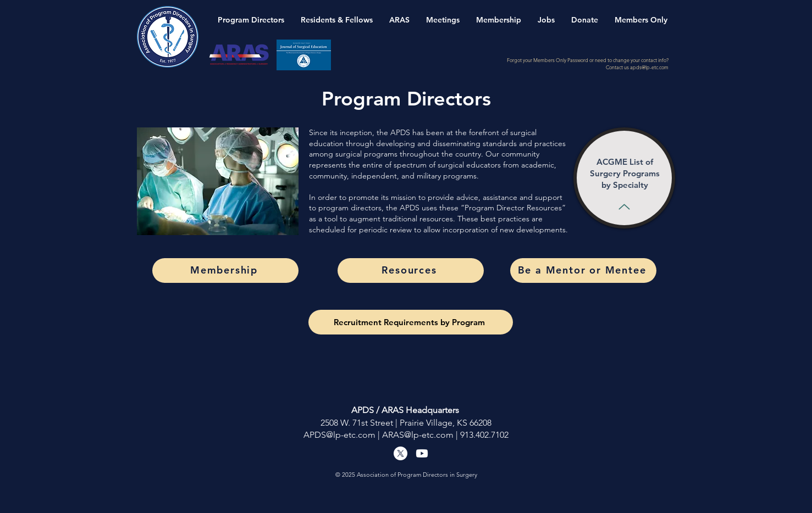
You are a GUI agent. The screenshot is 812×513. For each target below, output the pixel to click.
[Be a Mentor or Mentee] (583, 271)
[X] (401, 453)
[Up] (624, 207)
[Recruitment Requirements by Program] (411, 322)
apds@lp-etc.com (649, 67)
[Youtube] (422, 453)
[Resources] (411, 271)
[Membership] (225, 271)
